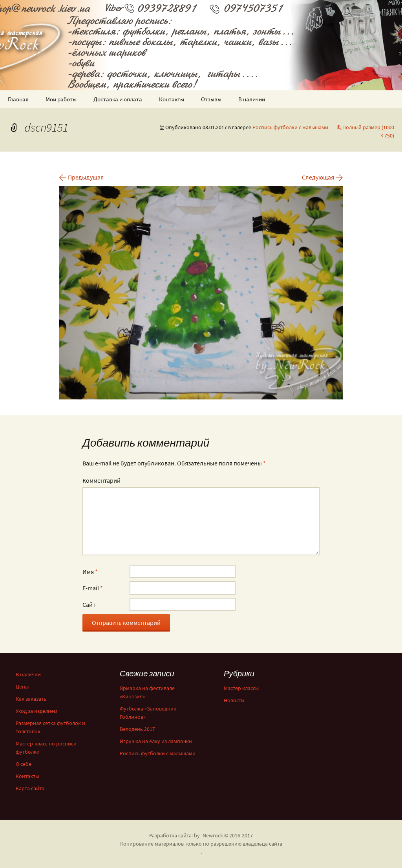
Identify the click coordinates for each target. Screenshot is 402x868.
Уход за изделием (37, 711)
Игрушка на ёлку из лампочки (156, 741)
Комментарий (101, 480)
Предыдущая (81, 177)
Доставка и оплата (118, 99)
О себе (24, 764)
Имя (90, 571)
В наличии (252, 99)
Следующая (323, 177)
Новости (234, 700)
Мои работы (61, 99)
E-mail (93, 588)
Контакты (172, 99)
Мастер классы (241, 688)
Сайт (89, 604)
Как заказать (31, 699)
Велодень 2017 (137, 729)
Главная (18, 99)
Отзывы (211, 99)
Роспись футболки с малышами (290, 127)
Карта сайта (30, 788)
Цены (22, 687)
